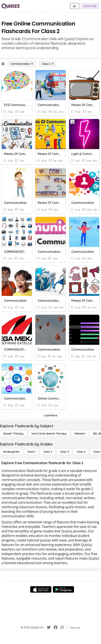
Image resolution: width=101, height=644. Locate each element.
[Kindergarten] (11, 452)
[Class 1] (31, 452)
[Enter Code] (90, 6)
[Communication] (22, 64)
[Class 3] (64, 452)
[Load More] (50, 415)
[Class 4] (81, 452)
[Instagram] (62, 627)
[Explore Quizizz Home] (11, 6)
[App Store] (41, 589)
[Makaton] (80, 434)
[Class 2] (48, 64)
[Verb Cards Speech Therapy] (49, 434)
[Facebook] (56, 627)
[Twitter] (49, 627)
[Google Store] (63, 589)
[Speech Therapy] (13, 434)
